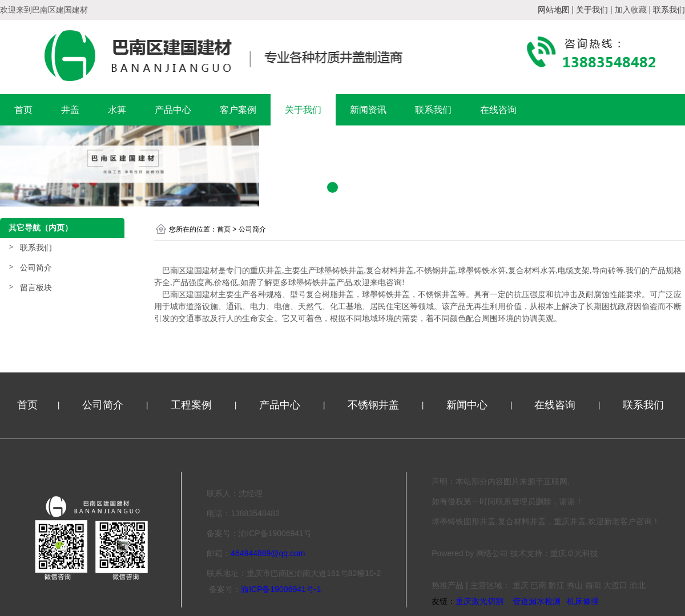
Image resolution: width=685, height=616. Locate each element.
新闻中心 (468, 405)
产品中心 (173, 110)
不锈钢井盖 (375, 405)
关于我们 (303, 110)
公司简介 (36, 268)
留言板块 (36, 287)
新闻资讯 (368, 110)
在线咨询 (498, 110)
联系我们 (433, 110)
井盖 (70, 110)
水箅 (117, 110)
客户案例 (238, 110)
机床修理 (583, 601)
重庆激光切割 (479, 601)
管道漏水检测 (537, 601)
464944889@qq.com (268, 553)
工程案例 (193, 405)
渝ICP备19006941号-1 (281, 589)
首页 (23, 110)
